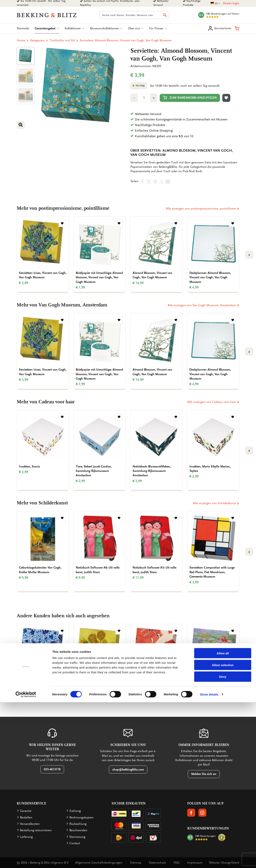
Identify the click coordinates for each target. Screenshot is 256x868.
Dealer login (231, 3)
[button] (237, 28)
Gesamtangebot (47, 28)
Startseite (23, 28)
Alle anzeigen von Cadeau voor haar (213, 402)
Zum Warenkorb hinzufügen (190, 98)
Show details (209, 860)
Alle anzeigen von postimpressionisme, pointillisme (203, 209)
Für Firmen (158, 28)
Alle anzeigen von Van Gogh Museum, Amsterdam (203, 305)
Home (21, 40)
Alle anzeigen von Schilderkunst (216, 503)
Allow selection (223, 831)
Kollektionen (74, 28)
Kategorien (37, 40)
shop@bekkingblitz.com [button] (128, 770)
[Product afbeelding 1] (26, 56)
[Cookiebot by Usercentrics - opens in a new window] (26, 860)
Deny (223, 843)
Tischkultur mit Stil (62, 40)
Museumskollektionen (106, 28)
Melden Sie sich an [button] (204, 774)
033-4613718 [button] (52, 769)
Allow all (223, 819)
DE (216, 3)
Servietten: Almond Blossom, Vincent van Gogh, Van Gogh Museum (126, 40)
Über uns (136, 28)
